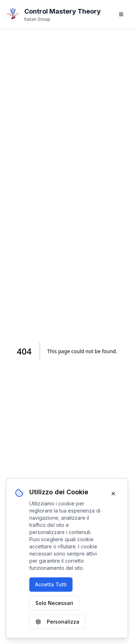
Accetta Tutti (51, 584)
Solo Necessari (54, 603)
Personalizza (57, 622)
